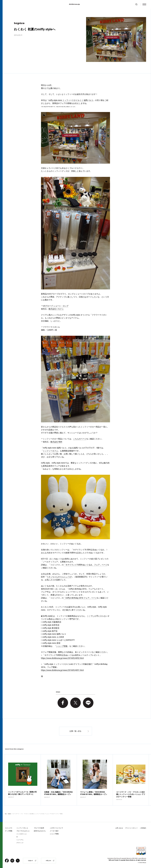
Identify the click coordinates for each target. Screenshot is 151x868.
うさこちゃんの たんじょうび (59, 577)
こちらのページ (80, 439)
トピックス (9, 828)
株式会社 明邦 (56, 442)
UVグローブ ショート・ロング (56, 306)
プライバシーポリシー (131, 828)
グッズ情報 (9, 831)
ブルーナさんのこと (23, 831)
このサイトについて (56, 828)
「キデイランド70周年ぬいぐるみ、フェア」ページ (85, 565)
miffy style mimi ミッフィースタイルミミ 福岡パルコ (71, 100)
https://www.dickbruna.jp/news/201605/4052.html (62, 658)
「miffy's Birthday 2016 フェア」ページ (80, 598)
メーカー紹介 (54, 831)
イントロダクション (22, 834)
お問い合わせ (119, 828)
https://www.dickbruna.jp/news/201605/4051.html (62, 670)
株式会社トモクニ (56, 309)
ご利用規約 (143, 828)
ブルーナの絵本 (39, 828)
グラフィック (20, 843)
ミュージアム (20, 840)
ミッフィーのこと (22, 828)
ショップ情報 (62, 646)
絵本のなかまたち (40, 831)
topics (9, 814)
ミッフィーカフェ (50, 451)
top (6, 814)
